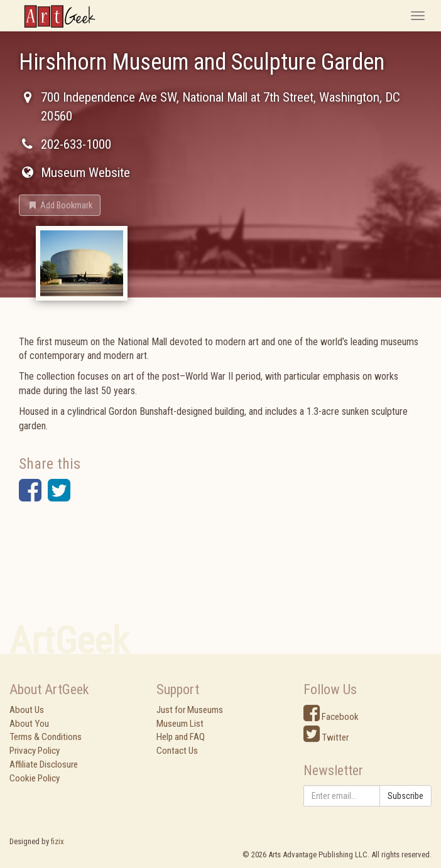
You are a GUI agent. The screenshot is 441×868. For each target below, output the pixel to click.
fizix (57, 841)
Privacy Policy (35, 751)
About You (29, 724)
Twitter (326, 737)
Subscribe (406, 796)
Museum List (180, 724)
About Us (27, 710)
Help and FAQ (181, 737)
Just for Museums (190, 710)
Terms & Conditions (46, 737)
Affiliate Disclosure (44, 764)
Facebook (331, 717)
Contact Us (177, 751)
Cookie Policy (35, 778)
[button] (60, 205)
